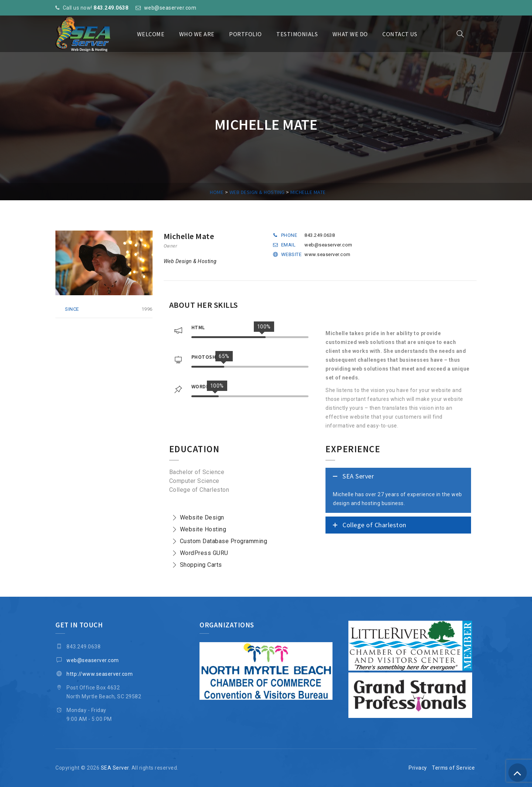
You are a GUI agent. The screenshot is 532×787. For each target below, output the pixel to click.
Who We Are (197, 34)
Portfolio (245, 34)
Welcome (151, 34)
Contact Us (400, 34)
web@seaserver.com (170, 8)
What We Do (350, 34)
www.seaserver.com (328, 254)
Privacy (418, 768)
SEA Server (115, 768)
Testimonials (297, 34)
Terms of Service (453, 768)
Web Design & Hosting (190, 261)
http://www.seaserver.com (100, 674)
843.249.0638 (111, 8)
